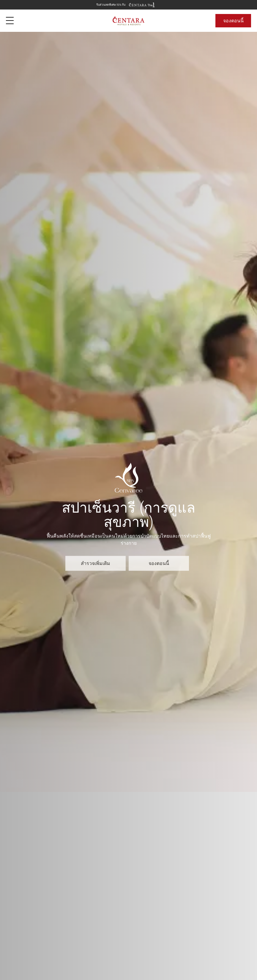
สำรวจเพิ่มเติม (96, 563)
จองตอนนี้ (233, 21)
